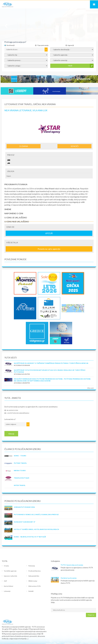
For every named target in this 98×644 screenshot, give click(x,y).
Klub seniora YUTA (35, 586)
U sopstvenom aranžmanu (18, 413)
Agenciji (71, 45)
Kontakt (31, 591)
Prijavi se (91, 615)
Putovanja (32, 566)
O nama (6, 566)
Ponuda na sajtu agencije (49, 249)
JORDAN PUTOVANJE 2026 (24, 507)
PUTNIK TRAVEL (20, 463)
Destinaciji (11, 45)
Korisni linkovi (9, 586)
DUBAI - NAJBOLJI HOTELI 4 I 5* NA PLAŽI (30, 537)
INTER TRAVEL (20, 485)
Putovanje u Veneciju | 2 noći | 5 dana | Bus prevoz (36, 514)
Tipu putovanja (43, 45)
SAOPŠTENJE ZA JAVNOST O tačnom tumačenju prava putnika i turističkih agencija (51, 363)
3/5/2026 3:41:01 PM (22, 374)
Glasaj (11, 434)
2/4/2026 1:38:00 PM (22, 383)
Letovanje (7, 591)
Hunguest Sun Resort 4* (25, 522)
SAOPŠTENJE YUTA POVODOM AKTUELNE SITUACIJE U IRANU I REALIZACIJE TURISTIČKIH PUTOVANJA (50, 371)
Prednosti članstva (35, 571)
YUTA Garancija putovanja (72, 565)
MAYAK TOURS (20, 470)
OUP (5, 581)
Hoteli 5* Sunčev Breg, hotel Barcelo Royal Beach (36, 529)
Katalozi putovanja (69, 578)
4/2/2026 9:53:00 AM (22, 365)
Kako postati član (34, 576)
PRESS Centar (33, 581)
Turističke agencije (10, 571)
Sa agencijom (12, 410)
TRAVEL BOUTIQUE (22, 478)
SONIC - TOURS (20, 456)
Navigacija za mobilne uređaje (94, 4)
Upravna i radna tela (10, 576)
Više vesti (90, 388)
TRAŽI (70, 66)
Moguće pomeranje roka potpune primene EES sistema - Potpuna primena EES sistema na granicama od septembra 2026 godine (52, 380)
